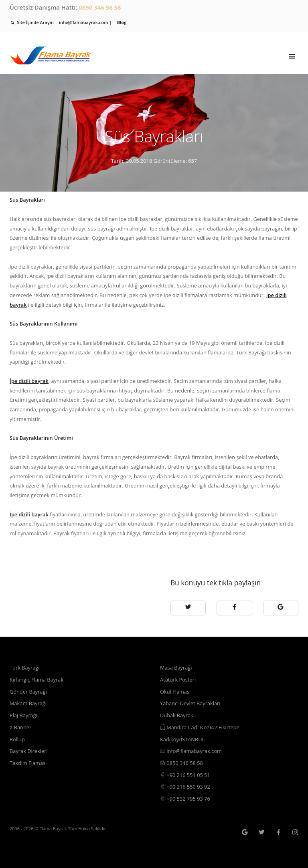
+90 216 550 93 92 (185, 787)
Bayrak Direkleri (29, 751)
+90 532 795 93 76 (185, 799)
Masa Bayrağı (176, 668)
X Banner (20, 727)
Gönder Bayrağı (28, 692)
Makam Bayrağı (28, 703)
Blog (122, 22)
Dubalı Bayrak (177, 715)
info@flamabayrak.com (191, 751)
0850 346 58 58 (100, 7)
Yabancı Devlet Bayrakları (190, 703)
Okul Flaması (175, 692)
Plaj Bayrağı (23, 715)
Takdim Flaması (28, 763)
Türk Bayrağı (24, 668)
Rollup (17, 739)
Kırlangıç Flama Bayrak (36, 680)
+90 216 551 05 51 (185, 775)
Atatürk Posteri (178, 680)
